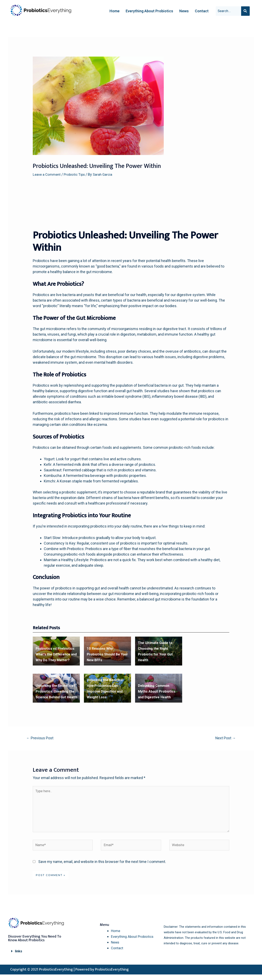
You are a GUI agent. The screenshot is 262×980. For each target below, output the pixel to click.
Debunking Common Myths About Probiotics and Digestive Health (158, 692)
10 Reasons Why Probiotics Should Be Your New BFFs (105, 655)
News (184, 11)
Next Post (224, 738)
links (19, 957)
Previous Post (41, 738)
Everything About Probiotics (149, 11)
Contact (202, 11)
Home (115, 11)
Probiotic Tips (77, 174)
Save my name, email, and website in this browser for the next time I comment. (102, 867)
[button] (39, 957)
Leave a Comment (47, 174)
